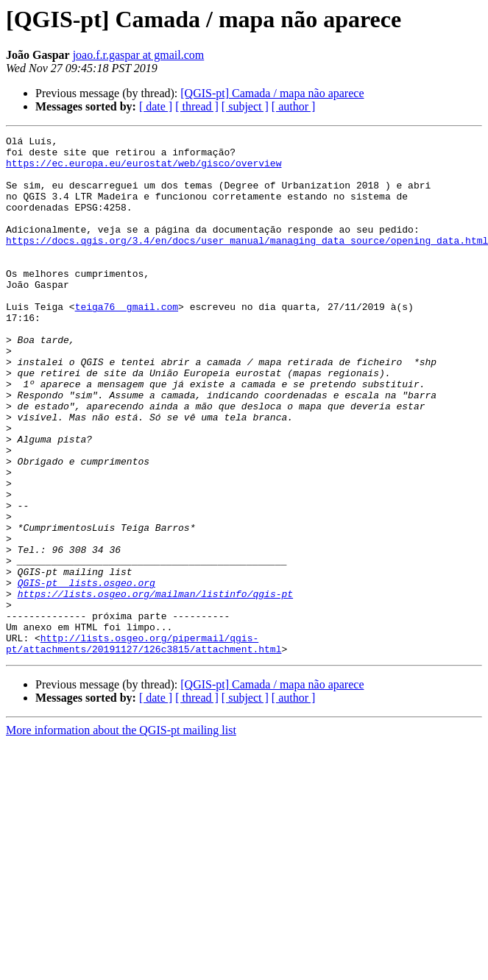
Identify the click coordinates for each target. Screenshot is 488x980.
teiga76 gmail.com (127, 342)
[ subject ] (245, 106)
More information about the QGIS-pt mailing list (121, 834)
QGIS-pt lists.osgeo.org (86, 673)
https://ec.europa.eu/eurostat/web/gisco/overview (144, 169)
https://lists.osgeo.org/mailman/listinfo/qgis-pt (155, 686)
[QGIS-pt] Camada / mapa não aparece (272, 93)
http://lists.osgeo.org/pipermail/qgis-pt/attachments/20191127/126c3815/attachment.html (144, 746)
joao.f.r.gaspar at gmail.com (139, 55)
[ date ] (156, 106)
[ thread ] (197, 106)
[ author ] (294, 106)
